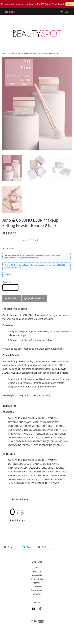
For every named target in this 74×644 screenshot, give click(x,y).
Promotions (8, 248)
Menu (10, 12)
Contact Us (37, 575)
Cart (64, 12)
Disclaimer (37, 586)
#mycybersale (37, 590)
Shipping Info (37, 583)
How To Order (37, 579)
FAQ (37, 568)
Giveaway (37, 594)
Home (5, 53)
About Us (37, 571)
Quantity (7, 282)
